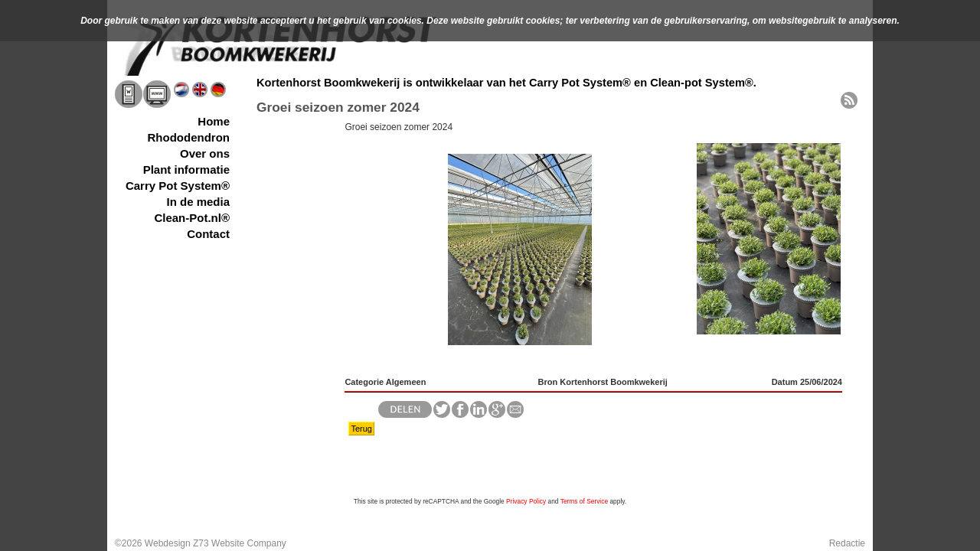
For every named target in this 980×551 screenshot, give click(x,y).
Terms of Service (584, 501)
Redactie (847, 543)
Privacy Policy (526, 501)
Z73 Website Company (240, 543)
